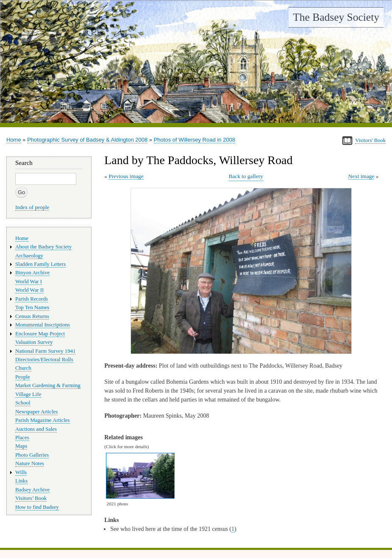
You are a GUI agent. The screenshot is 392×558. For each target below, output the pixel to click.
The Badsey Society (336, 17)
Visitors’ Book (31, 498)
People (23, 377)
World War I (29, 282)
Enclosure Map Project (40, 334)
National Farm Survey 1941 (45, 351)
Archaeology (29, 256)
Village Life (28, 394)
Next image (361, 176)
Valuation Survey (34, 342)
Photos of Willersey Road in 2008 (195, 140)
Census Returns (32, 316)
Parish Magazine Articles (43, 420)
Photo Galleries (32, 455)
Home (14, 140)
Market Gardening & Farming (48, 385)
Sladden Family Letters (40, 264)
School (23, 403)
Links (21, 481)
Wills (21, 472)
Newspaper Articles (36, 412)
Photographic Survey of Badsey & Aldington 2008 (87, 140)
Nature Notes (30, 463)
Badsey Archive (32, 490)
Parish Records (32, 299)
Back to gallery (246, 176)
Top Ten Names (32, 307)
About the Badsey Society (43, 247)
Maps (21, 446)
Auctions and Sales (36, 429)
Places (22, 438)
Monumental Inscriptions (43, 325)
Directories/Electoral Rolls (44, 360)
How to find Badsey (37, 507)
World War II (29, 290)
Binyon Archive (32, 273)
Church (23, 368)
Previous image (126, 176)
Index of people (32, 207)
